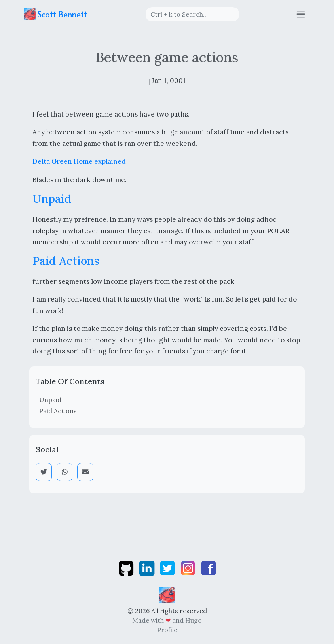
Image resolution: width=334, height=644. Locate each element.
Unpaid (50, 400)
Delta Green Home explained (79, 161)
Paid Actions (58, 411)
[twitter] (168, 567)
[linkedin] (148, 567)
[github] (127, 567)
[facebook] (209, 567)
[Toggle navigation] (301, 14)
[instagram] (189, 567)
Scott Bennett (55, 14)
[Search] (192, 14)
